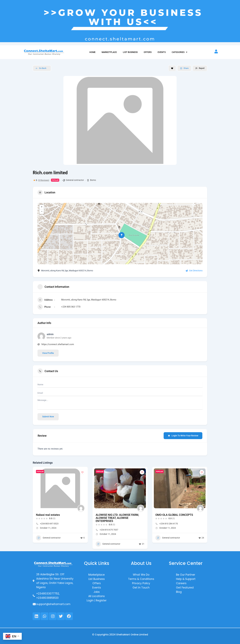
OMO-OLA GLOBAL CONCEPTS (174, 515)
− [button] (42, 212)
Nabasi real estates (48, 515)
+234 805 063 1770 (71, 307)
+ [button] (42, 207)
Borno (93, 180)
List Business (130, 52)
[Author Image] (81, 508)
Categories (180, 52)
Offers (148, 52)
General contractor (75, 180)
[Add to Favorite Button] (172, 68)
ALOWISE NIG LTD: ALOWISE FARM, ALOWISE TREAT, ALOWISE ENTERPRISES (117, 518)
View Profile (48, 353)
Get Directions (194, 271)
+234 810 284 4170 (169, 524)
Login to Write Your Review (183, 436)
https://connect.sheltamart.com (58, 344)
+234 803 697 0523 (49, 524)
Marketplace (109, 52)
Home (92, 52)
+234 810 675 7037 (109, 530)
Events (162, 52)
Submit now (48, 417)
